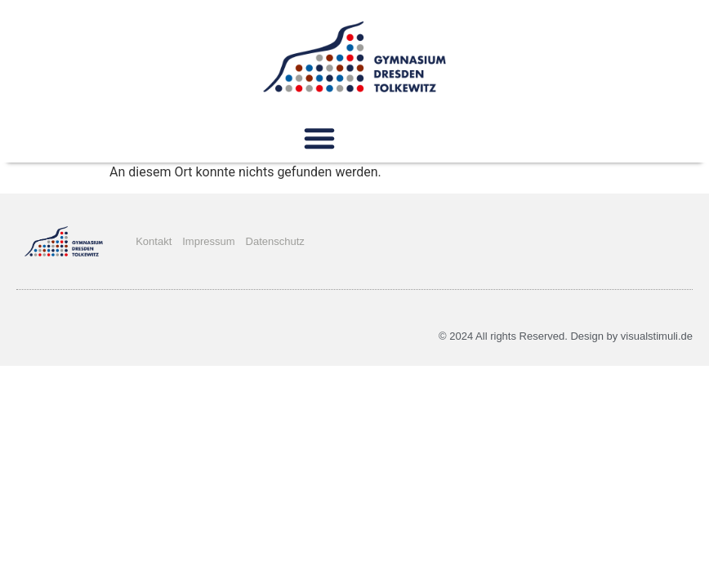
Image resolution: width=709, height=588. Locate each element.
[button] (319, 138)
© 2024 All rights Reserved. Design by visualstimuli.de (566, 336)
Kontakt (154, 241)
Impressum (208, 241)
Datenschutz (275, 241)
